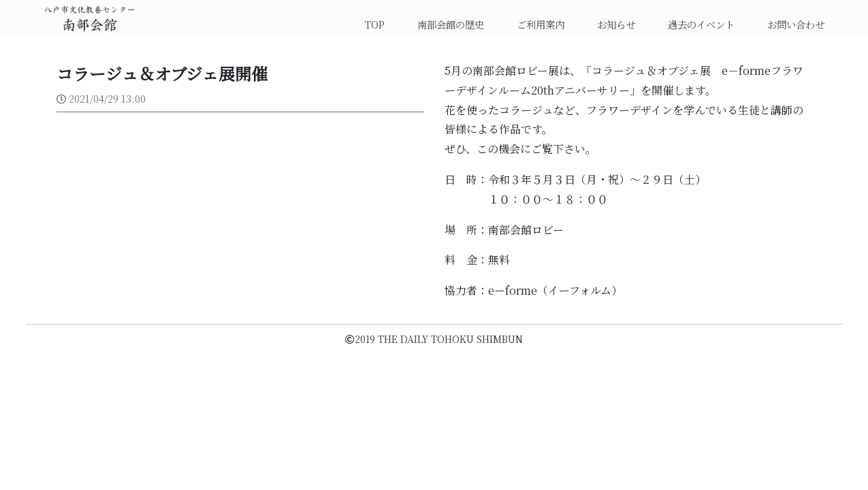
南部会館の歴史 (451, 24)
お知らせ (616, 24)
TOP (380, 24)
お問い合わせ (796, 24)
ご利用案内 (541, 24)
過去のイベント (701, 24)
